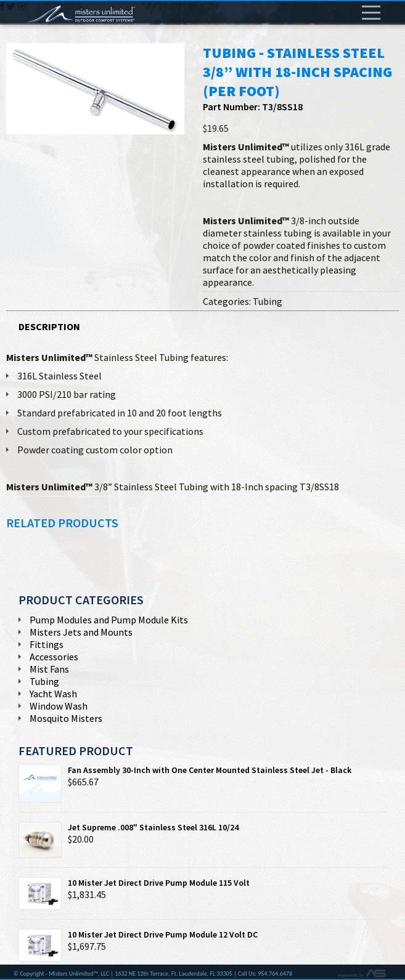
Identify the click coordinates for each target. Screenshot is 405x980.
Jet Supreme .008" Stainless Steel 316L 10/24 (129, 827)
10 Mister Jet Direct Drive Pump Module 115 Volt (134, 883)
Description (49, 326)
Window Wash (59, 706)
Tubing (268, 301)
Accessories (54, 657)
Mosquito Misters (66, 718)
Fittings (47, 644)
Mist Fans (49, 669)
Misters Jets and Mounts (81, 632)
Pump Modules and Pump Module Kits (109, 620)
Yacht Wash (53, 694)
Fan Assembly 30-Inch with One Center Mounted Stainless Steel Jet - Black (185, 770)
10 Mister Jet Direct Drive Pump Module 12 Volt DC (138, 934)
